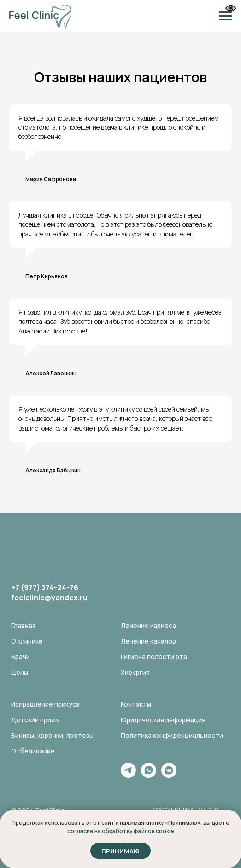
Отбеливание (33, 751)
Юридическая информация (163, 720)
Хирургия (135, 672)
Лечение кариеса (148, 625)
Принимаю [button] (120, 851)
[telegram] (128, 775)
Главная (24, 625)
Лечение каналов (148, 641)
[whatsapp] (149, 775)
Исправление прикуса (45, 704)
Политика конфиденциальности (172, 735)
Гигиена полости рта (154, 657)
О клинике (27, 641)
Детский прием (35, 720)
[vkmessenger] (169, 775)
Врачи (21, 657)
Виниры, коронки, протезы (52, 735)
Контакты (136, 704)
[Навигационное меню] (225, 16)
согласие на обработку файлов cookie (121, 831)
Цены (20, 672)
